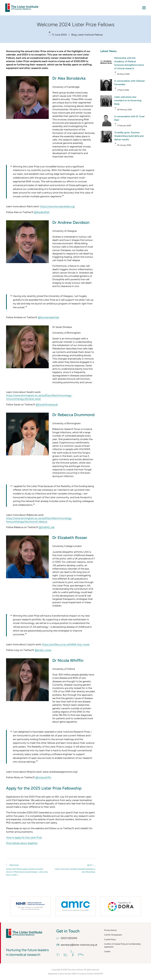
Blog (74, 35)
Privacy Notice (110, 930)
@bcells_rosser (43, 650)
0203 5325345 (67, 938)
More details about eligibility (22, 843)
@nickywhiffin (43, 777)
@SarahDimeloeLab (47, 405)
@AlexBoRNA (42, 212)
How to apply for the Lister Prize (24, 837)
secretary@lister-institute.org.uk (77, 945)
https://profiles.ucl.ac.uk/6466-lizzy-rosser (66, 644)
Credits (107, 951)
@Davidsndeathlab (49, 317)
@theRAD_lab (47, 527)
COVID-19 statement (113, 935)
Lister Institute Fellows (90, 35)
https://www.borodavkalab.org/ (57, 206)
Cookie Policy (110, 939)
